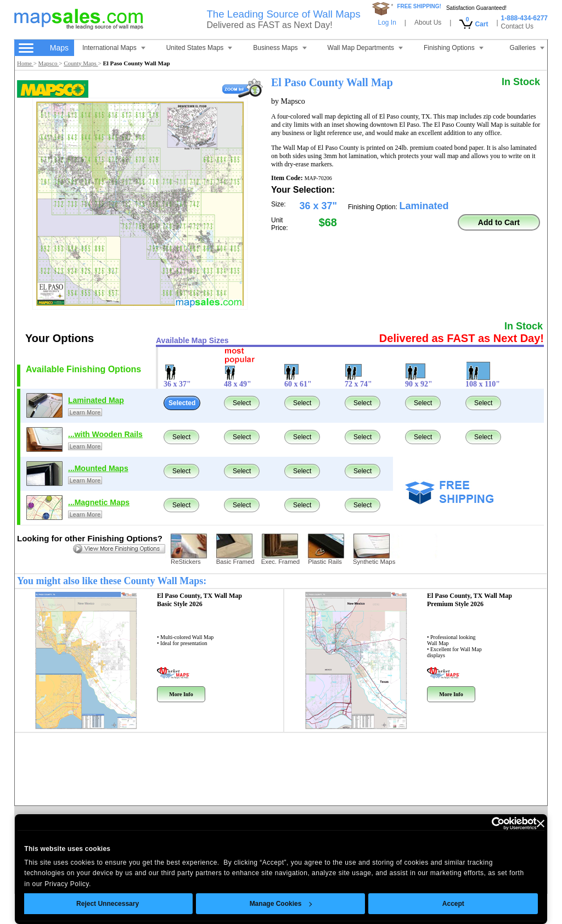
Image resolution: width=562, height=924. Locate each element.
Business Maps (280, 48)
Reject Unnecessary (108, 904)
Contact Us (517, 26)
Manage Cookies (280, 904)
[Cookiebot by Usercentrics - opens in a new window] (489, 824)
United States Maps (199, 48)
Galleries (527, 48)
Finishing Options (454, 48)
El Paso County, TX (199, 600)
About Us (428, 23)
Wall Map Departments (366, 48)
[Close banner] (541, 824)
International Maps (114, 48)
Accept (453, 904)
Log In (387, 23)
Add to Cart (499, 222)
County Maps (81, 63)
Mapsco (49, 63)
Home (25, 63)
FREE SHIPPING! (419, 6)
